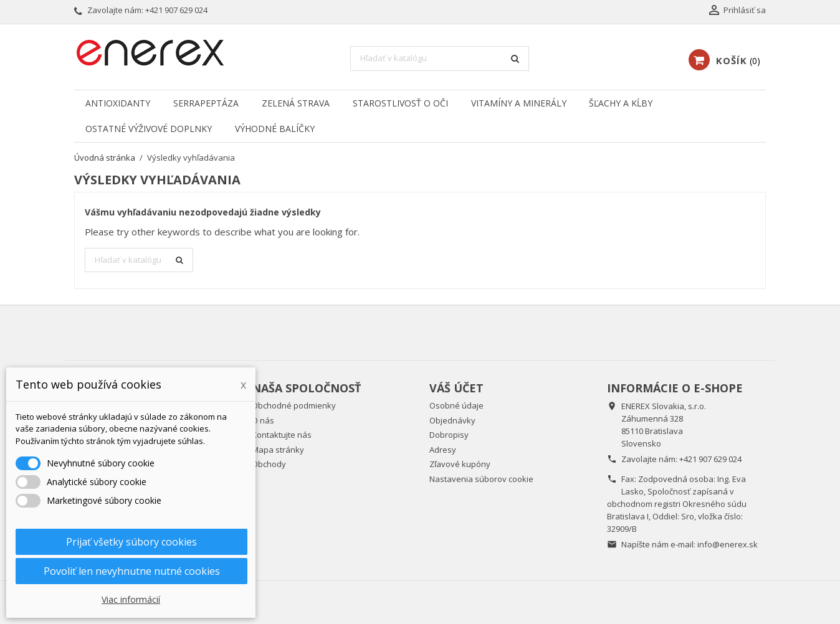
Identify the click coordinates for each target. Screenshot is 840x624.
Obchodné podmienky (294, 405)
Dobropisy (449, 435)
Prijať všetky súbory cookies (131, 542)
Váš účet (456, 388)
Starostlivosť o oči (400, 103)
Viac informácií (131, 599)
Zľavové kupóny (460, 464)
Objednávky (452, 420)
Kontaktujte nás (282, 435)
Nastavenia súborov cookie (481, 479)
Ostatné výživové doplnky (149, 129)
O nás (263, 420)
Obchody (269, 464)
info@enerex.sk (728, 544)
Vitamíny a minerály (519, 103)
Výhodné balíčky (275, 129)
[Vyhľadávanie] (440, 59)
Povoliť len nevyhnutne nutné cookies (132, 571)
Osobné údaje (456, 405)
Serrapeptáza (206, 103)
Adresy (443, 450)
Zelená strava (296, 103)
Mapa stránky (278, 450)
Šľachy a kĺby (621, 103)
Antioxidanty (118, 103)
